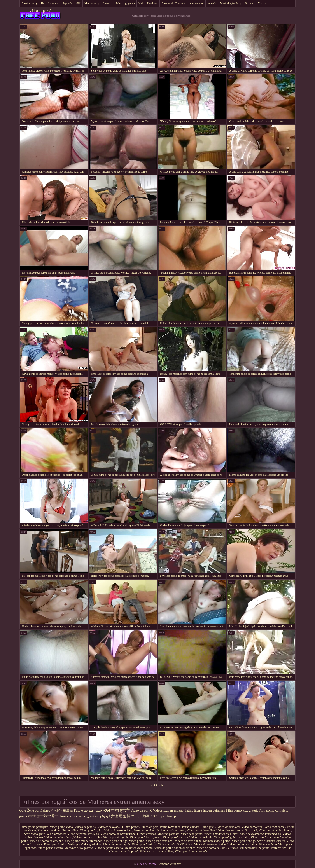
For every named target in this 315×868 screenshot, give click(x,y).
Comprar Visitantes (170, 864)
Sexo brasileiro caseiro (271, 841)
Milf (78, 3)
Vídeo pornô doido (201, 837)
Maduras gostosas (168, 834)
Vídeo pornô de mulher (201, 830)
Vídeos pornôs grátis (116, 837)
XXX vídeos (185, 844)
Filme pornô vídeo (55, 844)
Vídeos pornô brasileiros (242, 844)
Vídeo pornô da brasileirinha (118, 834)
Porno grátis (208, 827)
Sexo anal (251, 830)
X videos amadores (49, 830)
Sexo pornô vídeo (144, 830)
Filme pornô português (35, 827)
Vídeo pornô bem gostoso (145, 837)
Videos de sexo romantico (210, 844)
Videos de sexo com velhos (156, 851)
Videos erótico (268, 844)
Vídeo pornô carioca (175, 837)
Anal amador (196, 3)
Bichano (249, 3)
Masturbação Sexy (231, 3)
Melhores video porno (217, 841)
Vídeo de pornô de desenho (46, 841)
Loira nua (54, 3)
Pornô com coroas (275, 827)
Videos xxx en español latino (173, 810)
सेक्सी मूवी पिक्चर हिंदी (43, 816)
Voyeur (262, 3)
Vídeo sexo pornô (192, 834)
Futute (78, 810)
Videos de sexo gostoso (79, 848)
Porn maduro (273, 834)
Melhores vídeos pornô (139, 848)
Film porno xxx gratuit (242, 810)
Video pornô (137, 841)
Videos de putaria (85, 827)
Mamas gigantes (125, 3)
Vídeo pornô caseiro (51, 848)
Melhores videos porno (171, 830)
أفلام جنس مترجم (97, 810)
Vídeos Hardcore (148, 3)
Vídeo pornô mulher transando (83, 841)
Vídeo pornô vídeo (61, 827)
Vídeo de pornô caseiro (109, 848)
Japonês (67, 3)
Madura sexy (92, 3)
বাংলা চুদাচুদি (120, 810)
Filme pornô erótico (144, 844)
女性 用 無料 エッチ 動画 (130, 816)
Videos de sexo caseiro (87, 837)
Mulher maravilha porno (255, 848)
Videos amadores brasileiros (221, 834)
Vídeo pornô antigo (116, 841)
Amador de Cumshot (173, 3)
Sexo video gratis (35, 834)
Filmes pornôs (131, 827)
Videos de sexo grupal (230, 830)
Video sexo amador (252, 834)
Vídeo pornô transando (265, 837)
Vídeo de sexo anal (109, 827)
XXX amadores (56, 834)
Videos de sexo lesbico (118, 830)
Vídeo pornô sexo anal (159, 841)
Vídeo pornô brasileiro (58, 837)
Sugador (108, 3)
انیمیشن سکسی (98, 816)
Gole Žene (27, 810)
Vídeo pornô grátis (91, 830)
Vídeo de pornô (40, 11)
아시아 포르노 (62, 810)
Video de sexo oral (229, 827)
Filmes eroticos (147, 834)
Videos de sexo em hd (188, 841)
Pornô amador (191, 827)
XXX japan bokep (163, 816)
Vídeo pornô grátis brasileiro (232, 837)
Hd (43, 3)
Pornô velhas (70, 830)
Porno (287, 830)
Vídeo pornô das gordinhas (85, 844)
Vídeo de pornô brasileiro (83, 834)
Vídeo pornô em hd (270, 830)
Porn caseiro (279, 848)
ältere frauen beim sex (210, 810)
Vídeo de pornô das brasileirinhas (175, 848)
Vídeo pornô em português (191, 851)
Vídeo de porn (150, 827)
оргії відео (43, 810)
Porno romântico (170, 827)
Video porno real (252, 827)
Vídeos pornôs (167, 844)
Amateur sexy (29, 3)
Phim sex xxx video (72, 816)
